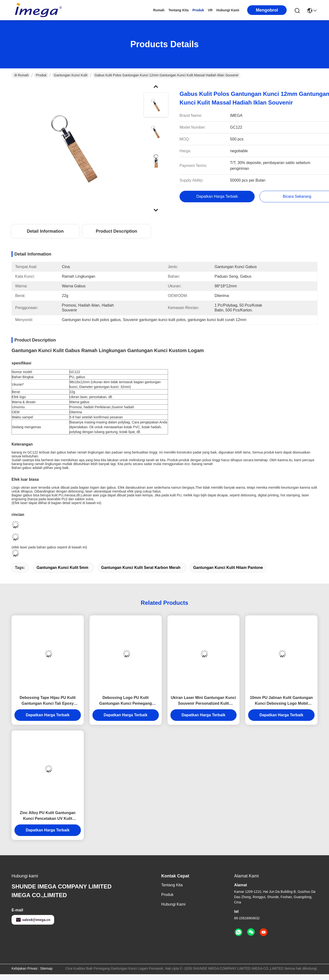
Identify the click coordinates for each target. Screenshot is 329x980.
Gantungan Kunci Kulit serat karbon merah (141, 568)
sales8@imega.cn (33, 920)
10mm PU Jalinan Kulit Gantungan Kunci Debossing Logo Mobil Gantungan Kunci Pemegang (281, 701)
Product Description (116, 231)
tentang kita (179, 10)
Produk (198, 10)
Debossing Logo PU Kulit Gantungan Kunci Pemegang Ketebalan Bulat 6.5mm (126, 701)
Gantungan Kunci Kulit (71, 75)
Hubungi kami (228, 10)
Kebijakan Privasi (24, 968)
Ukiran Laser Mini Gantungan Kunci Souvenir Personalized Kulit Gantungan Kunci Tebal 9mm (203, 701)
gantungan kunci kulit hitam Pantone (228, 568)
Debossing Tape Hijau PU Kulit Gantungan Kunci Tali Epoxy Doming (48, 701)
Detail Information (45, 231)
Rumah (159, 10)
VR (210, 10)
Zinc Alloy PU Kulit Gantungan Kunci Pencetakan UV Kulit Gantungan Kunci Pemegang (48, 816)
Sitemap (46, 968)
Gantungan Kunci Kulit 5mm (62, 568)
